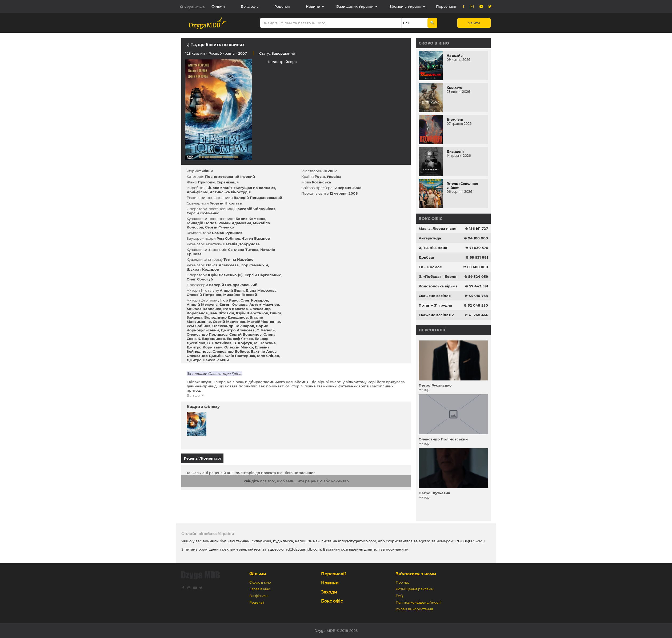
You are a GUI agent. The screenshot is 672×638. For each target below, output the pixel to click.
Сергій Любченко (203, 213)
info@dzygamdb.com (357, 541)
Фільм (207, 171)
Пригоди (206, 182)
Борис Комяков (250, 219)
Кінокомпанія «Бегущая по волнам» (241, 188)
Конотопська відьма (438, 286)
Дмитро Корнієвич (205, 347)
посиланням (397, 549)
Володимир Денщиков (226, 317)
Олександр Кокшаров (233, 326)
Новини (313, 6)
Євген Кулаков (233, 304)
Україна (227, 53)
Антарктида (430, 238)
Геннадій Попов (202, 223)
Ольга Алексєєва (222, 265)
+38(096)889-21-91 (469, 541)
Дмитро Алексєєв (238, 330)
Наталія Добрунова (241, 244)
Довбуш (426, 257)
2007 (332, 171)
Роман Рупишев (227, 233)
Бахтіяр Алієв (264, 351)
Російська (321, 182)
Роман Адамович (235, 223)
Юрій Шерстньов (252, 313)
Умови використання (414, 609)
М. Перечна (265, 343)
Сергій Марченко (229, 322)
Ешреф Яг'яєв (240, 339)
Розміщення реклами (415, 589)
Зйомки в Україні (405, 6)
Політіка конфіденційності (418, 602)
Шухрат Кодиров (203, 269)
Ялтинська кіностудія (230, 192)
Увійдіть (251, 479)
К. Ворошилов (211, 339)
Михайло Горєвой (240, 295)
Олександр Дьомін (205, 356)
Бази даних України (355, 6)
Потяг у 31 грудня (435, 305)
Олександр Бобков (231, 351)
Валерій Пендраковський (258, 198)
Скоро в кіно (434, 43)
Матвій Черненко (264, 322)
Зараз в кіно (260, 589)
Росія (213, 53)
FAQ (399, 596)
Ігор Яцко (229, 300)
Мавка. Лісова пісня (437, 228)
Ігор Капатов (235, 309)
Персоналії (446, 6)
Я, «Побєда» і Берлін (438, 276)
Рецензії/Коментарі (202, 458)
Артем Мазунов (264, 304)
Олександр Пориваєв (207, 334)
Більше (193, 395)
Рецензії (282, 6)
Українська (195, 7)
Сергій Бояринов (245, 334)
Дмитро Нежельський (208, 360)
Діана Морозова (261, 290)
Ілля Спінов (268, 356)
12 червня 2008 (347, 188)
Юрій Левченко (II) (225, 275)
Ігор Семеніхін (254, 265)
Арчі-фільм (197, 192)
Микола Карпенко (204, 309)
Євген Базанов (256, 238)
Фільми (218, 6)
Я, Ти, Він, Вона (433, 248)
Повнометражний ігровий (230, 176)
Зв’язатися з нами (416, 574)
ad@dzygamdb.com (303, 549)
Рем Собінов (228, 238)
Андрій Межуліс (202, 304)
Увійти (474, 23)
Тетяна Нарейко (239, 259)
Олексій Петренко (204, 295)
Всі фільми (259, 596)
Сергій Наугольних (263, 275)
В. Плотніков (219, 343)
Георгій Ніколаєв (226, 203)
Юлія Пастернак (240, 356)
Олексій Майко (239, 347)
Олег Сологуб (200, 279)
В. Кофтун (243, 343)
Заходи (329, 592)
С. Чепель (266, 330)
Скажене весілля (435, 296)
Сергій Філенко (220, 227)
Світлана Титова (243, 250)
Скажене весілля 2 (436, 315)
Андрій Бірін (232, 290)
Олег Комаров (254, 300)
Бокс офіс (250, 6)
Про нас (403, 582)
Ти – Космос (430, 267)
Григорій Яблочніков (255, 209)
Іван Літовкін (222, 313)
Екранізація (228, 182)
